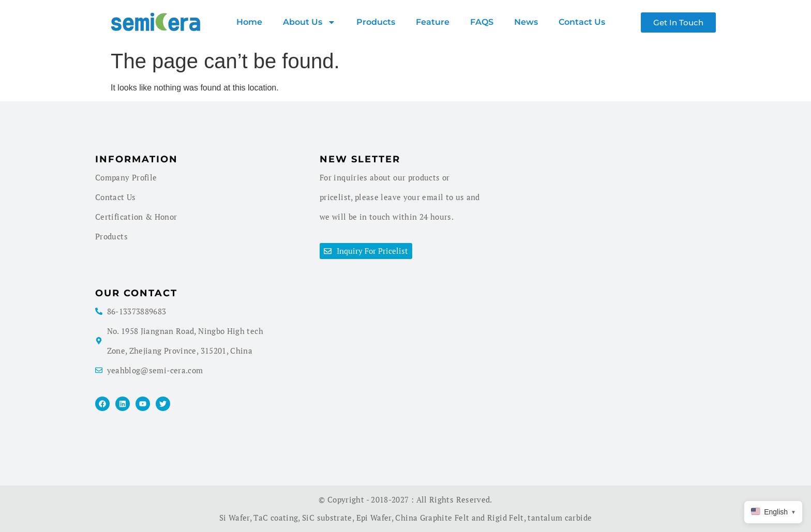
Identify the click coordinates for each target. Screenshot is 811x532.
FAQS (482, 22)
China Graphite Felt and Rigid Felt (459, 518)
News (526, 22)
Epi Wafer (374, 518)
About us (309, 22)
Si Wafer (235, 518)
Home (249, 22)
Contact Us (582, 22)
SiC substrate (327, 518)
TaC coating (276, 518)
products (376, 22)
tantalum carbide (560, 518)
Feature (433, 22)
